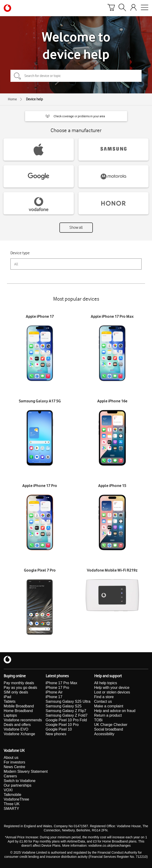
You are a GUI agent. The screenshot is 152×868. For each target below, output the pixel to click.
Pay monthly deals (19, 683)
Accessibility (104, 734)
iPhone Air (54, 692)
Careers (10, 776)
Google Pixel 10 (59, 729)
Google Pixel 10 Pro (62, 725)
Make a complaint (109, 706)
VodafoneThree (16, 799)
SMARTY (11, 809)
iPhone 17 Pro (57, 688)
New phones (56, 734)
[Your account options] (133, 8)
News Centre (14, 767)
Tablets (10, 701)
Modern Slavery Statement (26, 771)
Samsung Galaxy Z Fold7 (67, 715)
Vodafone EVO (16, 729)
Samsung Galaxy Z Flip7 (66, 711)
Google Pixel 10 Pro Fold (66, 720)
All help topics (106, 683)
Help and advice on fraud (115, 711)
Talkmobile (13, 795)
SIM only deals (16, 692)
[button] (76, 116)
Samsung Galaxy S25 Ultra (68, 701)
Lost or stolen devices (112, 692)
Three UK (12, 804)
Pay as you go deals (20, 688)
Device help (34, 99)
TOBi (98, 720)
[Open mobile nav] (145, 8)
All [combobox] (16, 264)
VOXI (8, 790)
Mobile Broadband (19, 706)
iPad (7, 697)
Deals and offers (17, 725)
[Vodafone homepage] (7, 8)
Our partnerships (18, 785)
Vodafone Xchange (19, 734)
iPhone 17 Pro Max (61, 683)
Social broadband (109, 729)
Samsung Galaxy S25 (64, 706)
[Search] (122, 8)
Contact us (103, 701)
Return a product (108, 715)
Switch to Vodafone (20, 781)
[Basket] (111, 8)
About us (11, 758)
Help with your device (112, 688)
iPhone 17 (54, 697)
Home (12, 99)
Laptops (10, 715)
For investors (14, 762)
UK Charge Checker (111, 725)
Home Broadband (18, 711)
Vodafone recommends (23, 720)
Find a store (104, 697)
